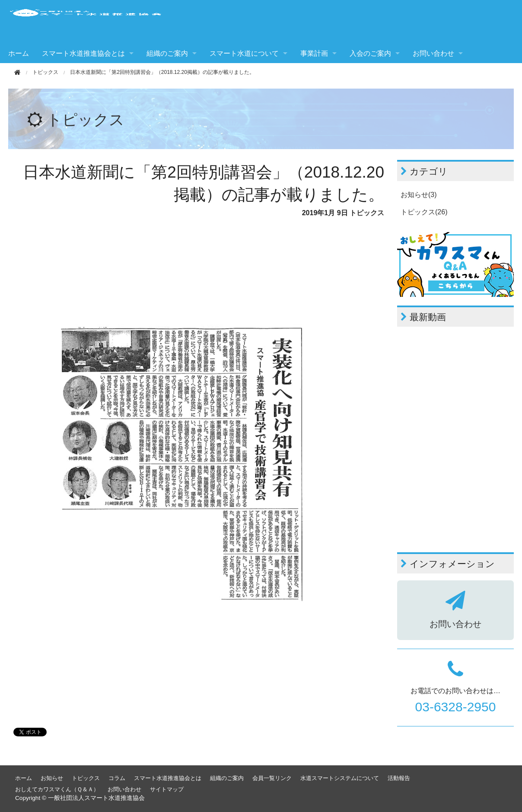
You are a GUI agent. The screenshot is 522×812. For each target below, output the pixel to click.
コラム (117, 778)
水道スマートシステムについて (340, 778)
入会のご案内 (370, 53)
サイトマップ (167, 789)
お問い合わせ (433, 53)
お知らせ (52, 778)
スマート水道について (244, 53)
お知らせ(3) (419, 195)
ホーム (19, 53)
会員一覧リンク (272, 778)
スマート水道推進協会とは (83, 53)
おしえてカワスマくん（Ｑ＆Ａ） (57, 789)
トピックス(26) (424, 212)
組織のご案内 (167, 53)
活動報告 (399, 778)
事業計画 (314, 53)
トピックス (45, 72)
